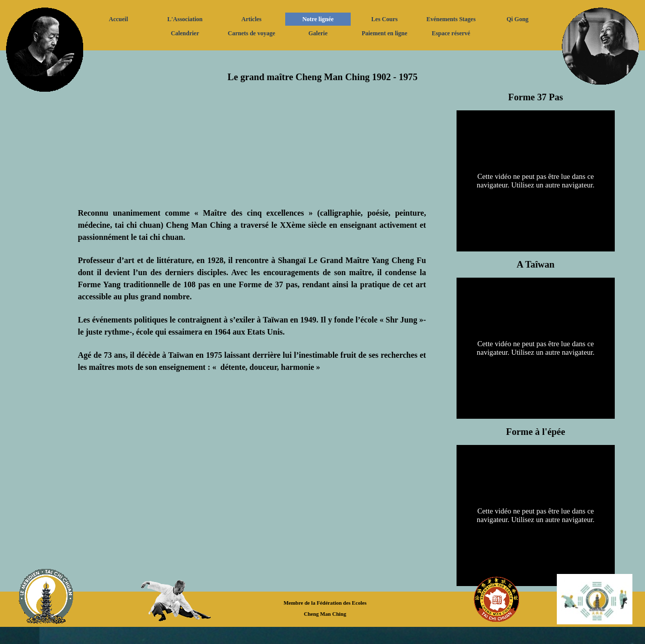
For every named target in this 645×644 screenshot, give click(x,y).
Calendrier (185, 33)
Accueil (118, 19)
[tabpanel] (323, 70)
